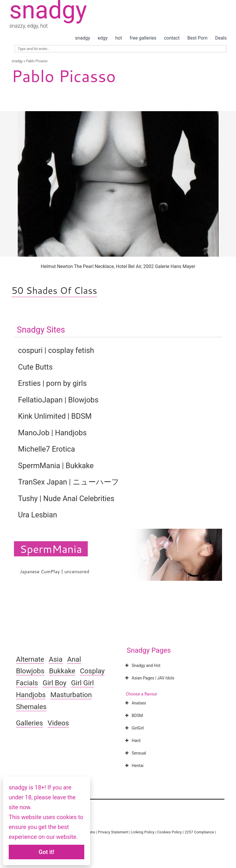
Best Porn (197, 38)
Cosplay (92, 671)
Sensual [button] (135, 753)
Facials (27, 683)
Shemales (31, 707)
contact (172, 38)
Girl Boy (55, 683)
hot (119, 38)
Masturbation (71, 695)
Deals (221, 38)
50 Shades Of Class (54, 290)
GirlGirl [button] (134, 728)
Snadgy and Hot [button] (142, 665)
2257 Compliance (199, 832)
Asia (56, 659)
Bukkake (62, 671)
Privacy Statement (113, 832)
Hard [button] (132, 741)
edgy (103, 38)
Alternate (30, 659)
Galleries (29, 723)
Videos (58, 723)
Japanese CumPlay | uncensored (54, 571)
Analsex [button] (135, 703)
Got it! (47, 852)
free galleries (143, 38)
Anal (74, 659)
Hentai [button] (134, 766)
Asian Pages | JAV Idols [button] (149, 678)
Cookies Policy (170, 832)
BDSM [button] (133, 716)
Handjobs (31, 695)
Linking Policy (143, 832)
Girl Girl (82, 683)
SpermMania (51, 549)
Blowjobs (30, 671)
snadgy (82, 38)
